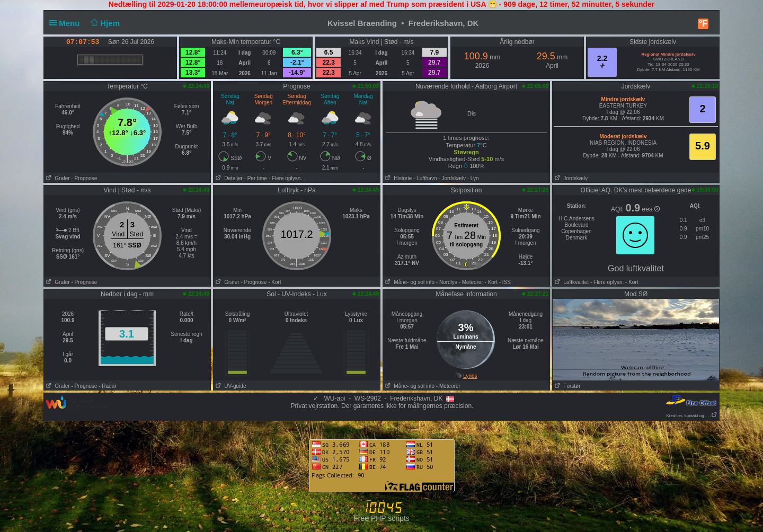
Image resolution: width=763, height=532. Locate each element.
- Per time (256, 178)
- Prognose (84, 178)
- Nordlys (447, 282)
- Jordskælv (452, 178)
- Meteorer (471, 282)
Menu (67, 23)
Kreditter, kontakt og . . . (692, 416)
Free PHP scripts (381, 518)
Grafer (57, 178)
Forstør (567, 386)
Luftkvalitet (571, 282)
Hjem (104, 23)
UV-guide (230, 386)
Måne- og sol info (409, 282)
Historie (397, 178)
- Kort (274, 282)
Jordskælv (570, 178)
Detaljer (228, 178)
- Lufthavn (425, 178)
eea (651, 209)
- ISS (505, 282)
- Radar (107, 386)
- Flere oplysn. (285, 178)
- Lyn (473, 178)
